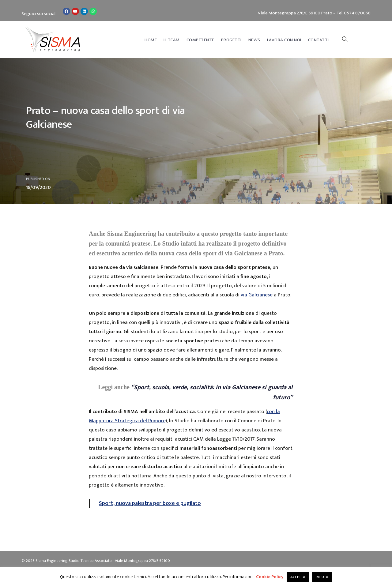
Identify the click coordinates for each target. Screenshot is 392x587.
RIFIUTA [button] (322, 577)
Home (151, 40)
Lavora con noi (284, 40)
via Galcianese (257, 295)
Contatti (318, 40)
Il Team (172, 40)
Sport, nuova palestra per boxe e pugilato (150, 503)
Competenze (200, 40)
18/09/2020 (38, 188)
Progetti (231, 40)
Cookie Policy (270, 577)
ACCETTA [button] (298, 577)
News (254, 40)
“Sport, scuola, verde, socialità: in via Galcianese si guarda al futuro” (212, 392)
